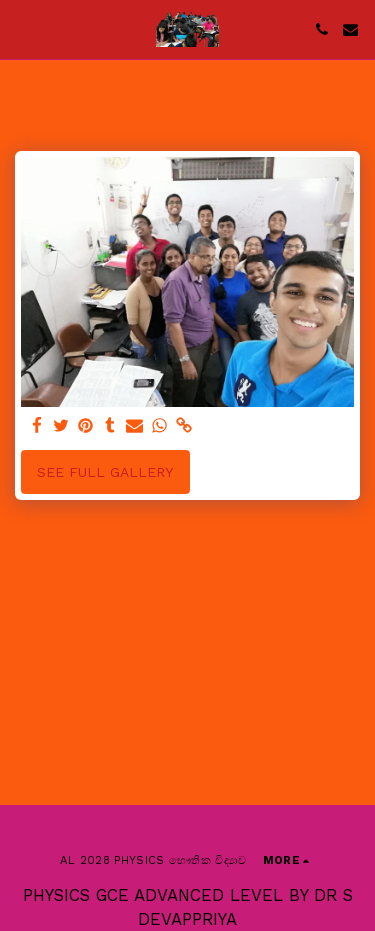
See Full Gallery (105, 472)
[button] (22, 29)
